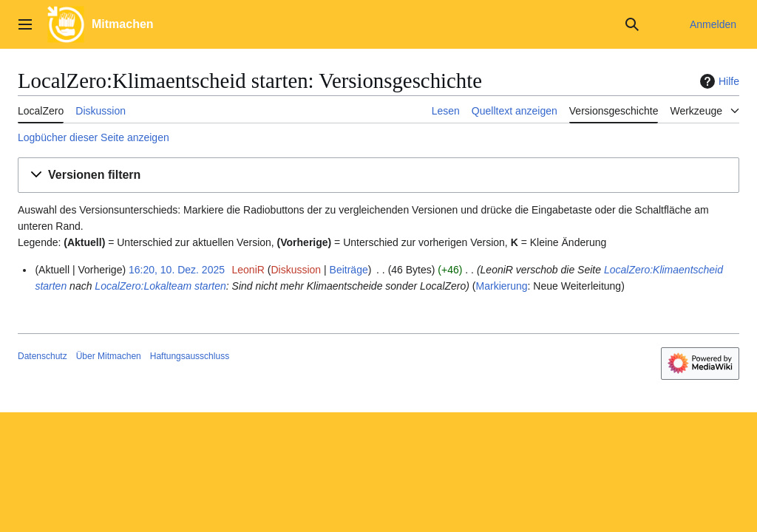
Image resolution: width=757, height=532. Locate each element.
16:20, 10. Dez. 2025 (177, 270)
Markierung (502, 286)
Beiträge (349, 270)
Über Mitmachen (109, 356)
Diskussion (296, 270)
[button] (378, 175)
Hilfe (718, 81)
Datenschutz (43, 356)
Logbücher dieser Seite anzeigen (94, 137)
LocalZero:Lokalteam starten (160, 286)
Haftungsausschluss (190, 356)
